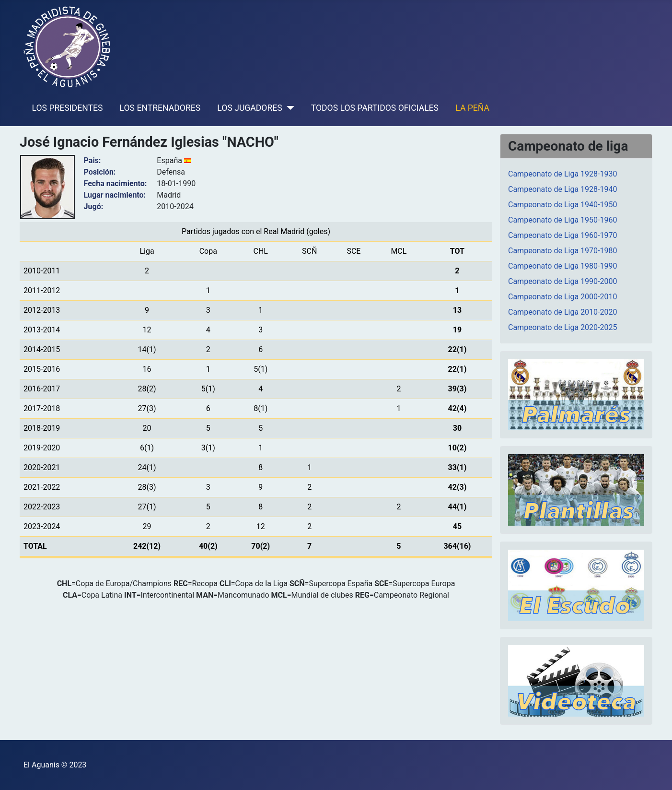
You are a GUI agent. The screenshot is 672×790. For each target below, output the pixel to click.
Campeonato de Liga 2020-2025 (562, 327)
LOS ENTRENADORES (160, 108)
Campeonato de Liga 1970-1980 (562, 251)
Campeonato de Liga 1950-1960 (562, 220)
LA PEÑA (472, 108)
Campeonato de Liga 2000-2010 (562, 297)
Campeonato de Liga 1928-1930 (562, 174)
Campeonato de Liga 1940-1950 (562, 205)
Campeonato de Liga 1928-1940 (562, 189)
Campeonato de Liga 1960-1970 (562, 235)
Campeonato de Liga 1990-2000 (562, 281)
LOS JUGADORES (249, 108)
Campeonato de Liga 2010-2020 (562, 312)
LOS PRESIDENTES (68, 108)
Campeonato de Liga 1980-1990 (562, 266)
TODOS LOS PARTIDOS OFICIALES (375, 108)
